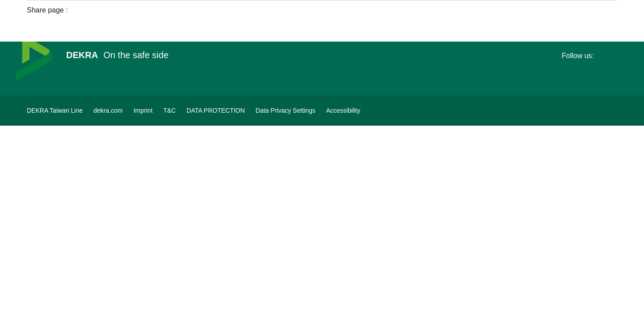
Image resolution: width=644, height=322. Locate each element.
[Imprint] (143, 110)
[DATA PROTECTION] (216, 110)
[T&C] (169, 110)
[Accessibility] (343, 110)
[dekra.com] (108, 110)
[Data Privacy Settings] (285, 110)
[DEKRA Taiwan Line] (55, 110)
